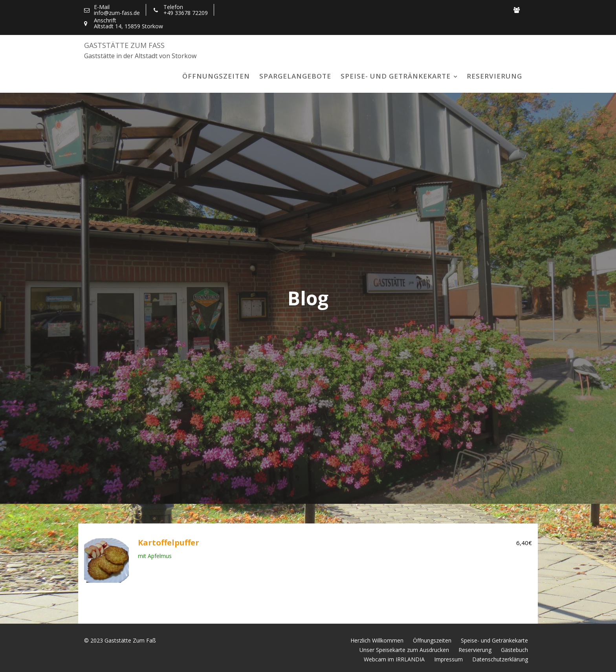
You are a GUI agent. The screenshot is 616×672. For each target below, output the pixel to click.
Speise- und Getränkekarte (396, 76)
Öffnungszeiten (216, 76)
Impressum (448, 659)
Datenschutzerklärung (500, 659)
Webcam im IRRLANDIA (394, 659)
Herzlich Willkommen (377, 640)
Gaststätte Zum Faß (124, 45)
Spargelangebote (295, 76)
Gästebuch (514, 650)
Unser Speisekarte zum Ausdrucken (404, 650)
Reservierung (494, 76)
